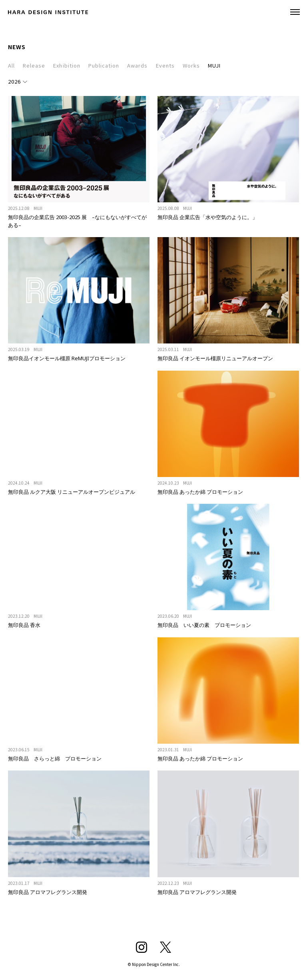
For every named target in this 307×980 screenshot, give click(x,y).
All (11, 65)
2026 (14, 81)
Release (34, 65)
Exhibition (67, 65)
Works (191, 65)
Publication (104, 65)
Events (165, 65)
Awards (137, 65)
